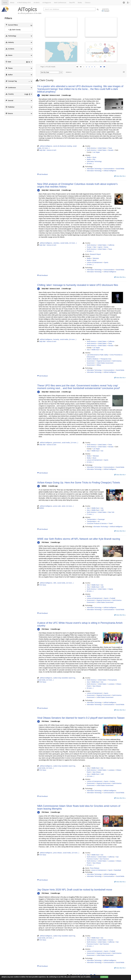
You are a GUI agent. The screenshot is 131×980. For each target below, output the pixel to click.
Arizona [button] (111, 940)
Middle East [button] (95, 350)
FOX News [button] (43, 585)
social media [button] (64, 243)
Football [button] (113, 598)
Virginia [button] (111, 589)
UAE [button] (102, 510)
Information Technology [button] (94, 161)
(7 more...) (90, 514)
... (98, 67)
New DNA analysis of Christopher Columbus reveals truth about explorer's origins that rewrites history (77, 185)
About (12, 3)
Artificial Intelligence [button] (110, 171)
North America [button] (91, 148)
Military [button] (99, 365)
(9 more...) (90, 688)
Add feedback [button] (43, 174)
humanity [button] (56, 339)
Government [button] (91, 361)
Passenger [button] (101, 519)
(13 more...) (73, 243)
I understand (104, 977)
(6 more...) (90, 163)
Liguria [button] (100, 247)
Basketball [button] (118, 870)
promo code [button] (57, 506)
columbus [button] (56, 243)
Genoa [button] (106, 247)
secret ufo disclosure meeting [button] (63, 146)
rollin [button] (55, 583)
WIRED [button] (42, 508)
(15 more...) (75, 853)
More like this (120, 176)
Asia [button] (88, 350)
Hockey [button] (112, 781)
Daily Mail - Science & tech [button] (48, 150)
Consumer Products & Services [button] (97, 523)
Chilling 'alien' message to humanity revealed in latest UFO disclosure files (78, 285)
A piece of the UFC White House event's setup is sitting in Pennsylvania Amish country (80, 624)
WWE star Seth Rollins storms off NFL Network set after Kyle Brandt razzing (79, 539)
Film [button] (94, 159)
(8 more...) (90, 591)
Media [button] (89, 157)
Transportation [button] (91, 519)
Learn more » (96, 977)
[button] (124, 3)
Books (80, 3)
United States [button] (102, 148)
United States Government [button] (105, 363)
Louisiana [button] (111, 684)
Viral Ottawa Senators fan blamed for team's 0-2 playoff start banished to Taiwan (81, 718)
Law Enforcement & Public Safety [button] (98, 355)
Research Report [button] (95, 254)
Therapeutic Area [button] (106, 359)
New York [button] (111, 512)
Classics (88, 3)
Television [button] (96, 258)
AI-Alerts (37, 3)
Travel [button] (111, 523)
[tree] (19, 30)
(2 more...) (90, 251)
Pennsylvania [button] (112, 680)
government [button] (57, 443)
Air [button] (99, 521)
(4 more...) (90, 265)
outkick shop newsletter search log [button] (64, 678)
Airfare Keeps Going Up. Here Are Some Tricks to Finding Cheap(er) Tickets (79, 483)
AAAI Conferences (60, 3)
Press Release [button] (95, 868)
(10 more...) (90, 776)
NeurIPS (72, 3)
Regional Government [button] (104, 361)
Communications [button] (109, 169)
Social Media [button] (120, 169)
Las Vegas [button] (96, 152)
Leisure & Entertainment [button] (95, 262)
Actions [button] (69, 72)
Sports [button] (106, 262)
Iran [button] (102, 350)
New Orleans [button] (97, 686)
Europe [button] (89, 247)
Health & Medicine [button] (93, 359)
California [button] (111, 245)
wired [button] (64, 506)
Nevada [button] (111, 150)
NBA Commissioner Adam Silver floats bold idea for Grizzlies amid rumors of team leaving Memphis (79, 807)
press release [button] (58, 853)
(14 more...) (73, 339)
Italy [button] (95, 247)
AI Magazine (47, 3)
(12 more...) (46, 148)
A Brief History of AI (24, 3)
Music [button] (95, 157)
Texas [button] (110, 148)
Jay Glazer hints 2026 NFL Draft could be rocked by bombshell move (75, 890)
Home (5, 3)
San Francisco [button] (104, 859)
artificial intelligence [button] (46, 146)
